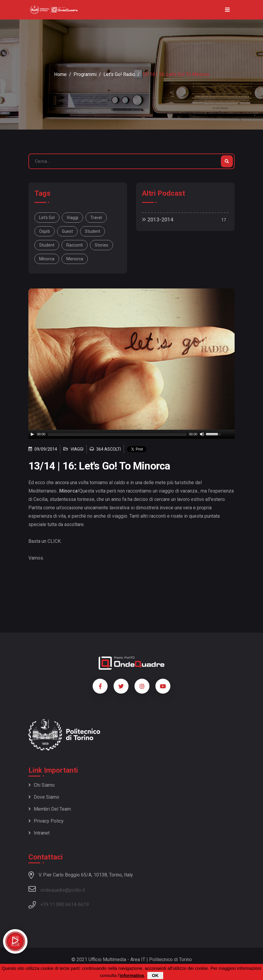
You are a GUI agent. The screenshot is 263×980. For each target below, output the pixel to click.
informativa (132, 975)
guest (67, 231)
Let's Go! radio (119, 74)
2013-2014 (158, 219)
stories (101, 245)
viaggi (72, 218)
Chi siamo (42, 785)
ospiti (45, 231)
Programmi (85, 74)
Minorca (47, 259)
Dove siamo (44, 797)
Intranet (39, 833)
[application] (131, 434)
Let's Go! (47, 218)
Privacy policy (46, 821)
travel (96, 218)
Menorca (75, 259)
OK (155, 975)
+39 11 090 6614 (58, 904)
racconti (75, 245)
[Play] (32, 434)
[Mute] (202, 434)
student (92, 231)
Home (60, 74)
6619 (83, 904)
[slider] (117, 434)
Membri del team (50, 809)
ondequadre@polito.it (57, 889)
